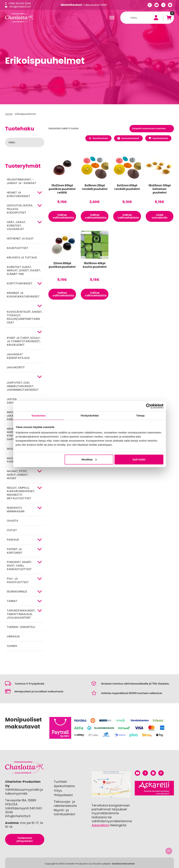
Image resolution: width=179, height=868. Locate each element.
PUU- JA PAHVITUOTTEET (18, 580)
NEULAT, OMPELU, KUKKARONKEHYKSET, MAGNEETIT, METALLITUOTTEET (21, 493)
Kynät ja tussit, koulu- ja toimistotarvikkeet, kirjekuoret (24, 341)
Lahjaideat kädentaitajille (18, 356)
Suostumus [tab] (39, 416)
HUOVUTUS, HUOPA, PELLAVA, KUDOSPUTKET (20, 209)
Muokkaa (89, 459)
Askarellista (100, 825)
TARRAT (12, 601)
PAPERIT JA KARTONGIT (15, 551)
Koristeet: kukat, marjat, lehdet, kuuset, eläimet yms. (24, 271)
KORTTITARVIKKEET (20, 283)
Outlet (12, 530)
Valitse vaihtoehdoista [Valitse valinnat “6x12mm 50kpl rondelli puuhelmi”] (128, 216)
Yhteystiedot (63, 795)
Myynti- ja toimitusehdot (64, 812)
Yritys (58, 791)
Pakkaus (13, 540)
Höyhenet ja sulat (20, 238)
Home (9, 114)
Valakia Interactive (123, 864)
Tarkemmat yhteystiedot (25, 840)
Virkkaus (13, 636)
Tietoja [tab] (140, 416)
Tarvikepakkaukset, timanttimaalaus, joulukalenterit (21, 614)
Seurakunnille (17, 592)
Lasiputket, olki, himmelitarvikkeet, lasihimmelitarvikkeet (23, 386)
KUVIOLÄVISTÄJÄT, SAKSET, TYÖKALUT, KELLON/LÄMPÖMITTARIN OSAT (25, 317)
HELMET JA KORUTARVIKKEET (18, 194)
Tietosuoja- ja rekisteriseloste (65, 804)
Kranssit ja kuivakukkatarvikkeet (23, 295)
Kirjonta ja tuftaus (22, 257)
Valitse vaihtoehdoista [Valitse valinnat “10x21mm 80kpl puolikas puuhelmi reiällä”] (63, 216)
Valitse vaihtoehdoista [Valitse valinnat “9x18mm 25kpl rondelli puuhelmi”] (96, 216)
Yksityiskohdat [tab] (89, 416)
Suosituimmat (158, 138)
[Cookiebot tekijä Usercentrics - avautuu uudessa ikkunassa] (149, 406)
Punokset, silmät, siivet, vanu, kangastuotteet (19, 566)
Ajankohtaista (64, 786)
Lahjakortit (16, 367)
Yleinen (12, 646)
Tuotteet (60, 782)
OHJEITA (12, 521)
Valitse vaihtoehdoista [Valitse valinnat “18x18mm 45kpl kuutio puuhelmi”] (96, 294)
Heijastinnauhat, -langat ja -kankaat (22, 181)
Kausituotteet (18, 248)
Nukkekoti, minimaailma (16, 510)
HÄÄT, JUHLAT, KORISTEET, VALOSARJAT (16, 226)
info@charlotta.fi (20, 7)
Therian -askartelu (21, 627)
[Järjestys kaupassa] (152, 129)
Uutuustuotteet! (128, 138)
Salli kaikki (139, 459)
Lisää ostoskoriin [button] (159, 216)
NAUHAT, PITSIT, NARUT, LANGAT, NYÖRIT (17, 475)
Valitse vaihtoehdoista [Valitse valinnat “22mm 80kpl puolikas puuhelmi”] (63, 294)
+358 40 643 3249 (19, 3)
